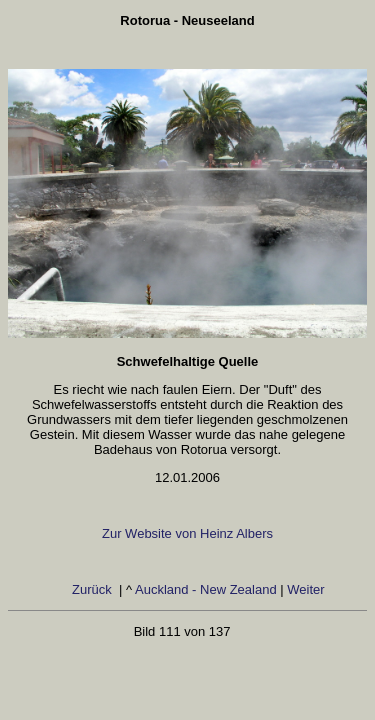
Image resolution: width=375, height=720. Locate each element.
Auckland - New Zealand (206, 589)
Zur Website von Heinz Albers (187, 533)
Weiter (307, 589)
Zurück (93, 589)
